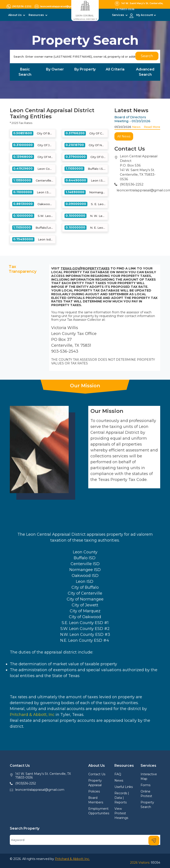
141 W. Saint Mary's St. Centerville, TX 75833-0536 (43, 776)
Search (147, 56)
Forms (145, 785)
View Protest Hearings (121, 813)
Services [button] (118, 15)
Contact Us (97, 774)
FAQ (118, 774)
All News (124, 136)
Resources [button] (37, 15)
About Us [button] (15, 15)
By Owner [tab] (55, 69)
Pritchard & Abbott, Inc (32, 715)
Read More (152, 127)
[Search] (85, 57)
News (136, 127)
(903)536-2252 (26, 783)
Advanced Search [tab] (145, 72)
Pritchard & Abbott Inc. (72, 859)
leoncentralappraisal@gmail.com (40, 790)
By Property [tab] (85, 69)
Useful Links (124, 787)
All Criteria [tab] (115, 69)
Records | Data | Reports (122, 798)
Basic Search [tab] (25, 72)
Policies (94, 791)
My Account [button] (145, 15)
